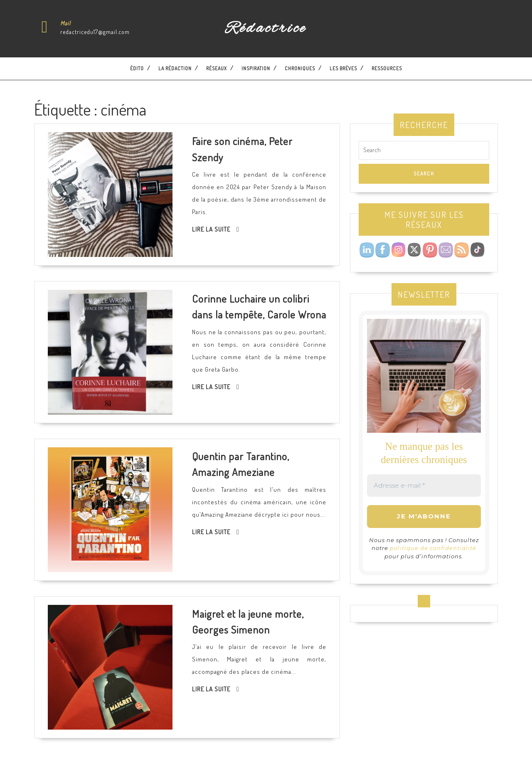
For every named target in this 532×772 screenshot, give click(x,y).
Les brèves (343, 68)
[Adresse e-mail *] (424, 486)
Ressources (387, 68)
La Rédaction (175, 68)
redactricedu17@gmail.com (95, 32)
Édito (137, 68)
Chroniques (300, 68)
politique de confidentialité (433, 548)
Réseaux (217, 68)
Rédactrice (266, 29)
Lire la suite (211, 229)
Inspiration (256, 68)
